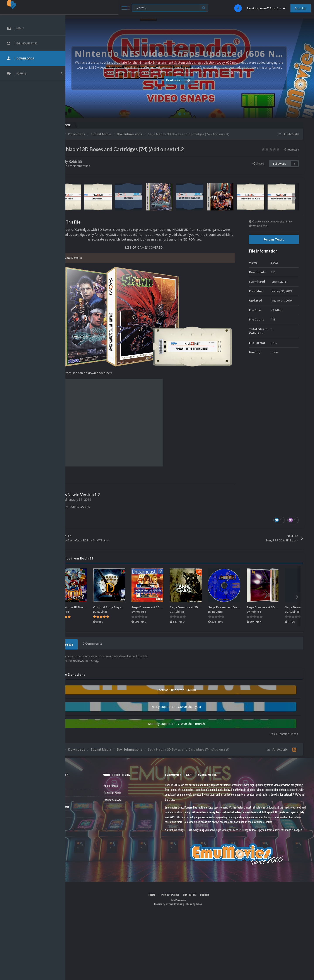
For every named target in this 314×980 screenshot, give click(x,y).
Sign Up (301, 8)
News (76, 772)
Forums (77, 779)
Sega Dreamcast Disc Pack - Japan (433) (261, 595)
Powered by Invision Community (180, 900)
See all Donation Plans (283, 720)
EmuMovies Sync (130, 786)
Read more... (189, 80)
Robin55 (97, 161)
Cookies (216, 891)
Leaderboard (80, 786)
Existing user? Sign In (266, 8)
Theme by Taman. (205, 900)
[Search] (118, 8)
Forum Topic (274, 239)
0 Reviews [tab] (86, 631)
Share (258, 163)
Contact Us (79, 800)
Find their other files (99, 166)
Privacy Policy (181, 891)
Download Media (130, 779)
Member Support (82, 793)
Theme (164, 891)
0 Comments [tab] (113, 631)
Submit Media (128, 772)
